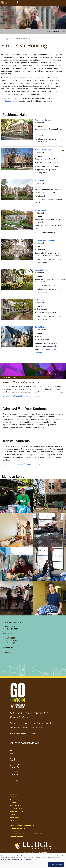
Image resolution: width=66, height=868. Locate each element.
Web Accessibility (16, 809)
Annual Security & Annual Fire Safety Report (26, 834)
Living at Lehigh (10, 39)
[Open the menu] (63, 3)
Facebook (6, 652)
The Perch (13, 794)
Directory (13, 797)
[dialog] (33, 861)
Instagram (6, 655)
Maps (11, 800)
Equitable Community (17, 828)
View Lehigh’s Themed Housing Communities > (21, 396)
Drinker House (40, 210)
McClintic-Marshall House (45, 240)
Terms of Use (14, 817)
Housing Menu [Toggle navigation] (56, 32)
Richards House (41, 270)
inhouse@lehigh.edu (15, 643)
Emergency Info (15, 806)
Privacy (12, 820)
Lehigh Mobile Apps (16, 812)
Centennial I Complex (43, 120)
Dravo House (40, 181)
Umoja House (40, 327)
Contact (13, 803)
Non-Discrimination (16, 831)
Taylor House (40, 300)
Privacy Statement (26, 860)
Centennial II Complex (43, 150)
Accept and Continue (56, 864)
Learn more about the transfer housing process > (22, 464)
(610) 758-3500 (14, 638)
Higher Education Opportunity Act (22, 825)
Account (13, 815)
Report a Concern (16, 837)
